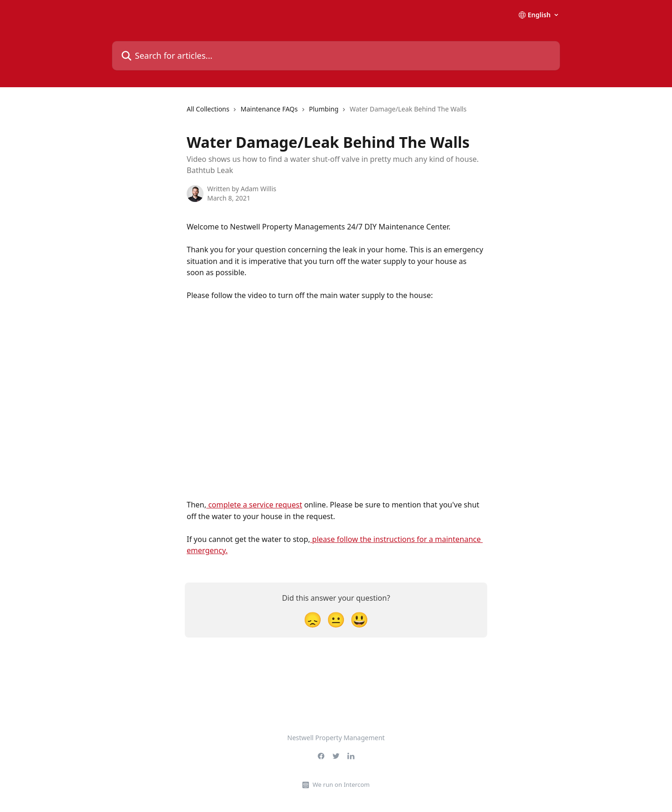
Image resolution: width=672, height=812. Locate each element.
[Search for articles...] (336, 56)
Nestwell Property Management (336, 738)
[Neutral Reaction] (336, 619)
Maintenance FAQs (269, 109)
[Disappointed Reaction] (313, 619)
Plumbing (324, 109)
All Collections (208, 109)
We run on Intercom (341, 784)
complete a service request (254, 505)
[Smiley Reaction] (359, 619)
